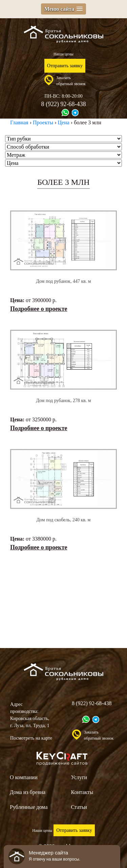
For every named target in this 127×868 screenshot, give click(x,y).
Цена (64, 122)
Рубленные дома (29, 807)
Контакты (82, 792)
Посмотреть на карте (31, 738)
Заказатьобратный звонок (71, 81)
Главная (19, 122)
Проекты (43, 122)
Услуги (79, 777)
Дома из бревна (28, 792)
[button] (63, 9)
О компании (24, 777)
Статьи (79, 807)
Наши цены (63, 54)
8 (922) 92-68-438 (64, 104)
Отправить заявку (65, 66)
